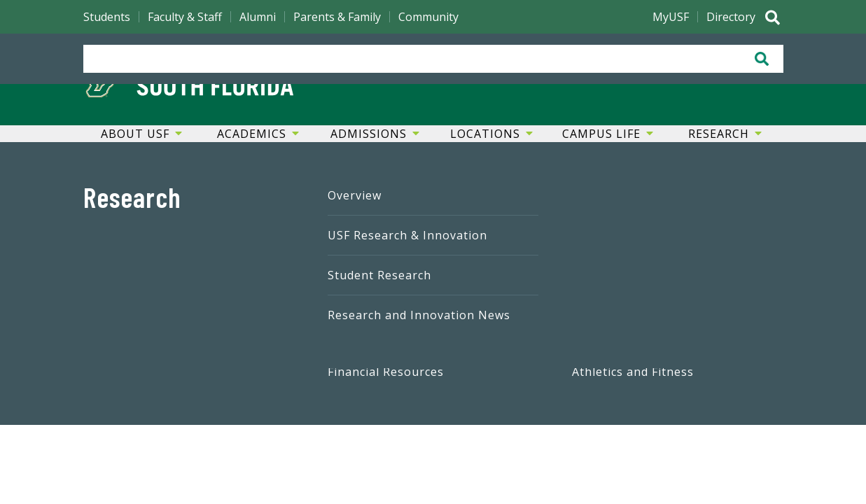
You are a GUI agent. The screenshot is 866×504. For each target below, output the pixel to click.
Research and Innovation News (419, 315)
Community (428, 17)
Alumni (258, 17)
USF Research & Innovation (407, 235)
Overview (355, 195)
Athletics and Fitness (633, 372)
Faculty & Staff (185, 17)
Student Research (379, 275)
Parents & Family (337, 17)
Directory (731, 17)
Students (107, 17)
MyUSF (671, 17)
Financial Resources (386, 372)
